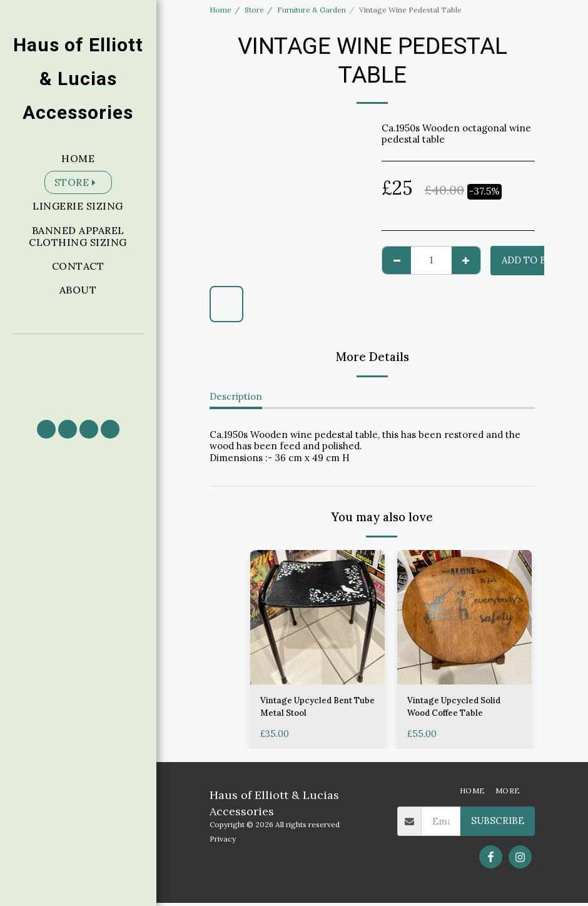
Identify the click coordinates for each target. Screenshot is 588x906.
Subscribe (498, 824)
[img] (317, 617)
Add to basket (539, 260)
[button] (78, 371)
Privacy (223, 842)
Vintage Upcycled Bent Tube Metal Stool (312, 708)
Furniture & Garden (312, 10)
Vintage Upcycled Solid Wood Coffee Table (459, 708)
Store (254, 10)
